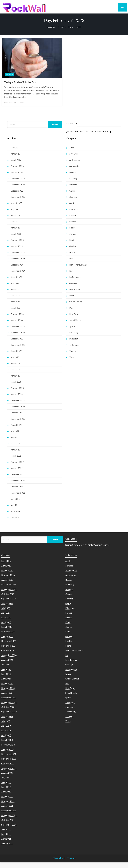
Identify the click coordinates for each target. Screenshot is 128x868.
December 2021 (18, 474)
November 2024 (18, 259)
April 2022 (15, 450)
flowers (73, 234)
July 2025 (15, 209)
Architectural (75, 160)
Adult (72, 148)
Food (72, 240)
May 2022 (15, 443)
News (72, 296)
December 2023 (18, 326)
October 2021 (17, 487)
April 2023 (15, 376)
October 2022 (17, 413)
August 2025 (16, 203)
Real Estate (74, 314)
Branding (73, 178)
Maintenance (75, 277)
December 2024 (18, 252)
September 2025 (18, 197)
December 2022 (18, 400)
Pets (71, 308)
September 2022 (18, 419)
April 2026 (15, 154)
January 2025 (17, 246)
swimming (74, 339)
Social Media (75, 320)
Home (72, 259)
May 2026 (15, 148)
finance (73, 222)
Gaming (73, 246)
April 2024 (15, 302)
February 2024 (17, 314)
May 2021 (15, 505)
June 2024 (15, 289)
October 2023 (17, 339)
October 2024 (17, 265)
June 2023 (15, 363)
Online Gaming (76, 302)
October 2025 (17, 191)
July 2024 (15, 283)
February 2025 (17, 240)
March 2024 (16, 308)
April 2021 (15, 511)
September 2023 (18, 345)
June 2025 (15, 215)
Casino (72, 191)
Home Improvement (78, 265)
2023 (62, 27)
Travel (72, 357)
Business (10, 74)
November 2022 (18, 407)
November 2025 (18, 185)
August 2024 (16, 277)
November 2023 (18, 332)
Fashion (73, 215)
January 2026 (17, 172)
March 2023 (16, 382)
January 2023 (17, 394)
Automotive (75, 166)
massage (73, 283)
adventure (74, 154)
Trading (73, 351)
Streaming (74, 332)
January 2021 (17, 517)
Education (74, 209)
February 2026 (17, 166)
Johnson (22, 103)
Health (72, 252)
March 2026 (16, 160)
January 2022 (17, 468)
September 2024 (18, 271)
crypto (72, 203)
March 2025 (16, 234)
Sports (72, 326)
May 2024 (15, 296)
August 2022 (16, 425)
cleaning (73, 197)
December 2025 (18, 178)
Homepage (52, 27)
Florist (72, 228)
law (71, 271)
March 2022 (16, 456)
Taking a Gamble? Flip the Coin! (21, 82)
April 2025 (15, 228)
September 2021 (18, 493)
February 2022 (17, 462)
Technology (75, 345)
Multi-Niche (75, 289)
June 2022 (15, 437)
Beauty (73, 172)
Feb (69, 27)
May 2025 (15, 222)
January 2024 (17, 320)
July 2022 (15, 431)
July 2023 (15, 357)
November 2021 (18, 481)
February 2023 (17, 388)
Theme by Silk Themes (64, 858)
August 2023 (16, 351)
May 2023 (15, 370)
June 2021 (15, 499)
